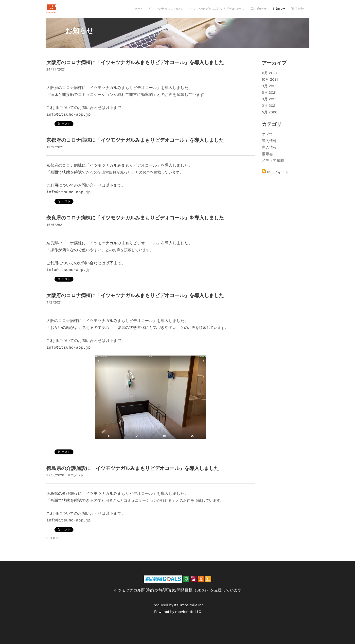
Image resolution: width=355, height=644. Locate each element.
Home (138, 11)
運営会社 (298, 11)
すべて (267, 140)
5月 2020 (270, 118)
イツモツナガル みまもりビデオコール (217, 11)
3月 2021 (269, 105)
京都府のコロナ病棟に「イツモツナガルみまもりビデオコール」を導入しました (135, 146)
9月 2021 (269, 91)
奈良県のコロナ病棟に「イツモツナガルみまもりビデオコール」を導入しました (135, 223)
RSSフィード (278, 178)
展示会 (267, 160)
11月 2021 (269, 78)
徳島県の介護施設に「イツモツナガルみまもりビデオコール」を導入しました (133, 474)
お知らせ (279, 11)
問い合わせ (258, 11)
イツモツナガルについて (166, 11)
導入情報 (269, 146)
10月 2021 (270, 85)
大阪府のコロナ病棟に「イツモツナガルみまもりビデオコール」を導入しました (135, 68)
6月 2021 (269, 98)
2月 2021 (269, 111)
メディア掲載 (273, 166)
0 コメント (76, 481)
